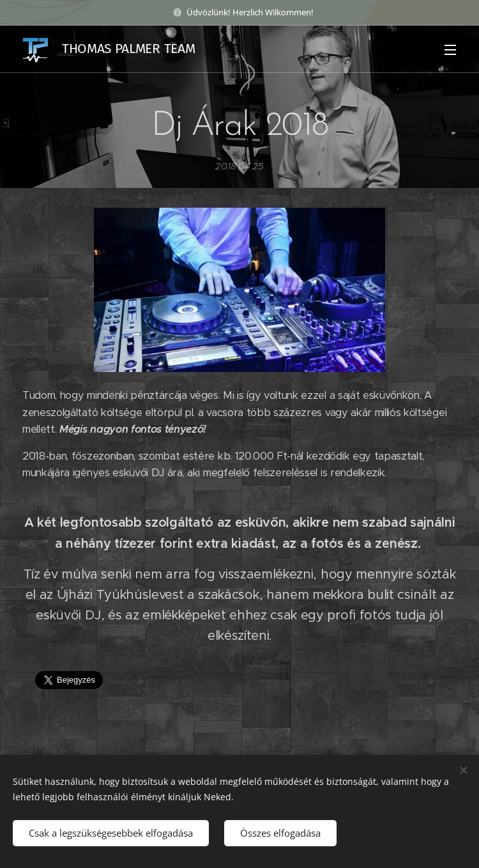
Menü (450, 50)
